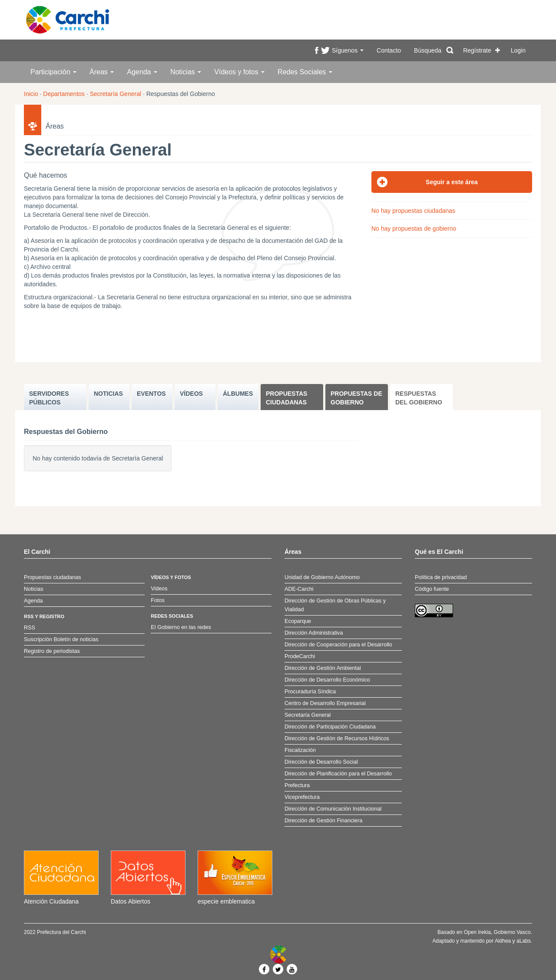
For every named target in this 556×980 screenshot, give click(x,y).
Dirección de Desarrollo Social (321, 762)
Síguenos (348, 50)
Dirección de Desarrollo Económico (327, 680)
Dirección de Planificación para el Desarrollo (338, 774)
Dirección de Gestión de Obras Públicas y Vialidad (335, 605)
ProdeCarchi (300, 656)
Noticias (186, 72)
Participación (53, 72)
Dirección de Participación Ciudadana (330, 727)
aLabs (524, 941)
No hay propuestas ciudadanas (413, 211)
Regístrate (477, 50)
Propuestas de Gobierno (356, 398)
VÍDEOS (191, 394)
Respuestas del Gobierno (419, 398)
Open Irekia (477, 932)
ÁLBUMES (238, 394)
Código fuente (432, 589)
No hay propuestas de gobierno (414, 228)
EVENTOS (151, 394)
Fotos (158, 600)
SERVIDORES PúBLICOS (49, 398)
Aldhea (503, 941)
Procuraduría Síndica (310, 692)
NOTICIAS (108, 394)
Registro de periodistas (52, 651)
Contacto (389, 50)
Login (518, 50)
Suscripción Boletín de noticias (61, 639)
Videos (159, 589)
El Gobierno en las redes (181, 627)
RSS (30, 628)
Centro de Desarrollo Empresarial (325, 703)
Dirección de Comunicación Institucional (333, 809)
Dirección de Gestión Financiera (323, 821)
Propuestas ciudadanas (286, 398)
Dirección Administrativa (314, 633)
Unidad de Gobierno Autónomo (322, 577)
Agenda (142, 72)
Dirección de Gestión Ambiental (323, 668)
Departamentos (64, 94)
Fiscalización (300, 750)
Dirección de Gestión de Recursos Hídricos (337, 738)
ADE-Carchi (299, 589)
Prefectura (297, 785)
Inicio (31, 94)
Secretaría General (116, 94)
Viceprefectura (302, 797)
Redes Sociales (305, 72)
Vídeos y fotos (239, 72)
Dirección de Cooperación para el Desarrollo (338, 645)
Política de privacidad (441, 577)
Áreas (102, 72)
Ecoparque (298, 621)
